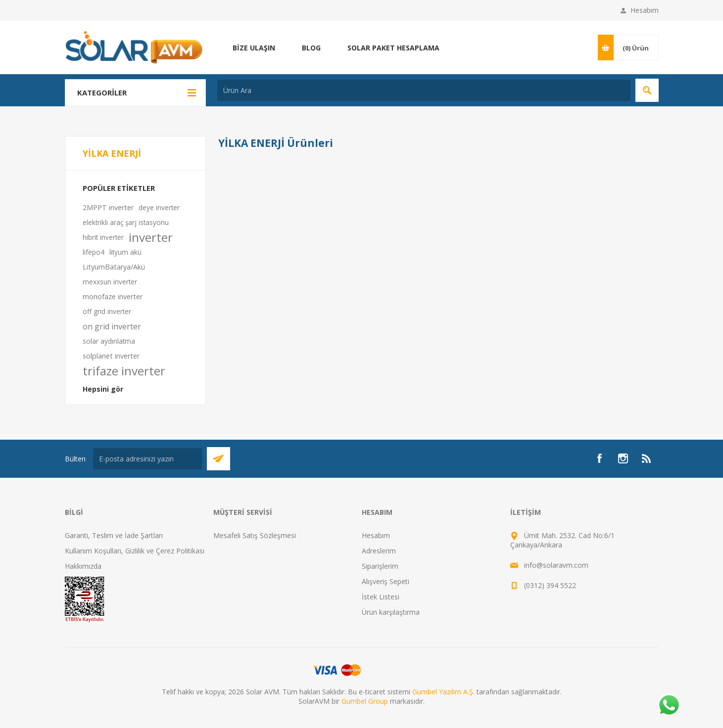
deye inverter (159, 207)
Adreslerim (379, 551)
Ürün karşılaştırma (391, 612)
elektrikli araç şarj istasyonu (126, 222)
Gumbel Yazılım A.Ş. (443, 692)
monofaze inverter (113, 296)
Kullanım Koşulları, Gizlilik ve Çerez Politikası (135, 551)
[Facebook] (599, 458)
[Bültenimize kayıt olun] (147, 459)
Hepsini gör (103, 389)
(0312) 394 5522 (550, 585)
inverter (151, 237)
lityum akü (125, 252)
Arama (647, 90)
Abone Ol (218, 459)
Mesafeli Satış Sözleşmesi (255, 535)
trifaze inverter (124, 371)
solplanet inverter (111, 356)
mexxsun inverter (110, 282)
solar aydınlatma (109, 341)
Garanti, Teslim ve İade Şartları (114, 535)
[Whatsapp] (669, 706)
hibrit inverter (103, 237)
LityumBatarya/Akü (114, 267)
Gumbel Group (365, 701)
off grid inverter (107, 311)
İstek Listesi (381, 597)
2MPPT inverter (108, 207)
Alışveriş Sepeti (386, 581)
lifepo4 (94, 252)
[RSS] (647, 458)
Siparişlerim (380, 566)
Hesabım (645, 10)
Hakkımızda (83, 566)
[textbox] (424, 90)
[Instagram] (623, 458)
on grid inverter (112, 326)
